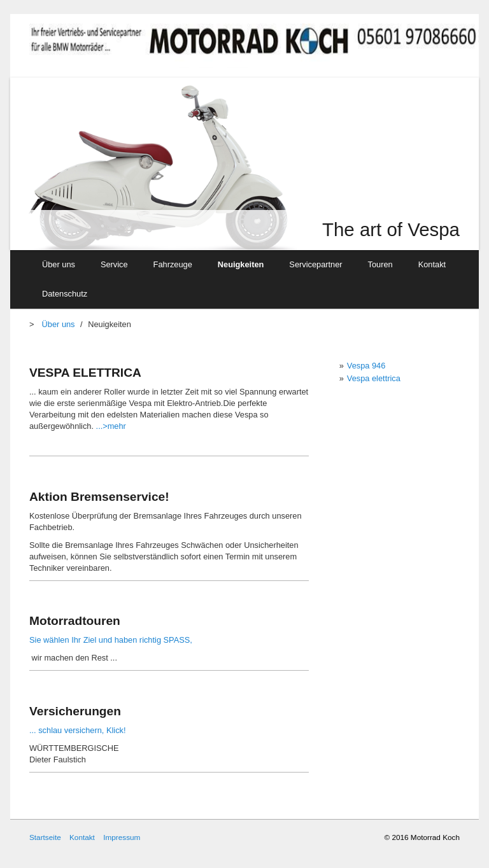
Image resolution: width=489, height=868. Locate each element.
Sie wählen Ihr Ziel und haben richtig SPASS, (111, 640)
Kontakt (432, 264)
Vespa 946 (366, 366)
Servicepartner (315, 264)
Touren (380, 264)
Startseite (45, 837)
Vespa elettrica (374, 378)
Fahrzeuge (173, 264)
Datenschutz (65, 294)
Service (114, 264)
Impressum (122, 837)
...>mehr (110, 426)
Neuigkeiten (241, 264)
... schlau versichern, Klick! (77, 730)
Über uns (59, 264)
